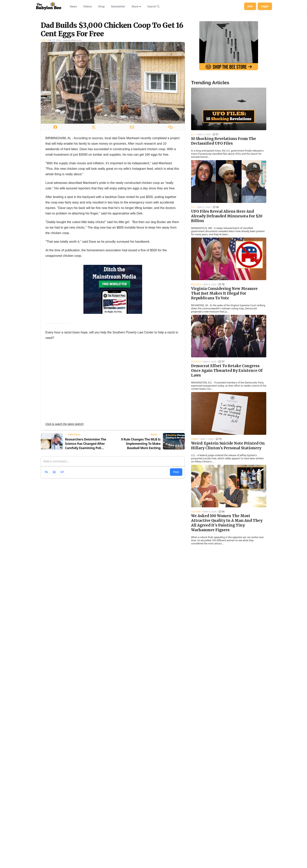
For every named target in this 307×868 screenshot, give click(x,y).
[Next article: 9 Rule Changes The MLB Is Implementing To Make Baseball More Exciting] (150, 491)
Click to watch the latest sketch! (65, 473)
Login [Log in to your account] (265, 6)
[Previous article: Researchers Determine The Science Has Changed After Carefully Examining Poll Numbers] (75, 491)
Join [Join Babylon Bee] (250, 6)
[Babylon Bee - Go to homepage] (49, 6)
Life (43, 89)
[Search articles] (153, 6)
